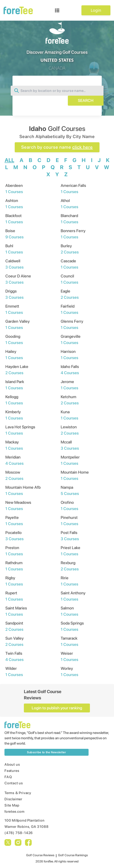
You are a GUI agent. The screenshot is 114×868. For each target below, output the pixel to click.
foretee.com (15, 812)
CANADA (57, 68)
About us (12, 764)
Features (12, 771)
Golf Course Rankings (73, 855)
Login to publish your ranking (57, 708)
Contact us (14, 783)
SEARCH (86, 100)
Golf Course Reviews (40, 855)
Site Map (12, 805)
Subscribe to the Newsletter (47, 752)
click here (83, 147)
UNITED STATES (57, 60)
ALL (9, 160)
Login (96, 10)
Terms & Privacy (18, 793)
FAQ (8, 777)
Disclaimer (13, 799)
